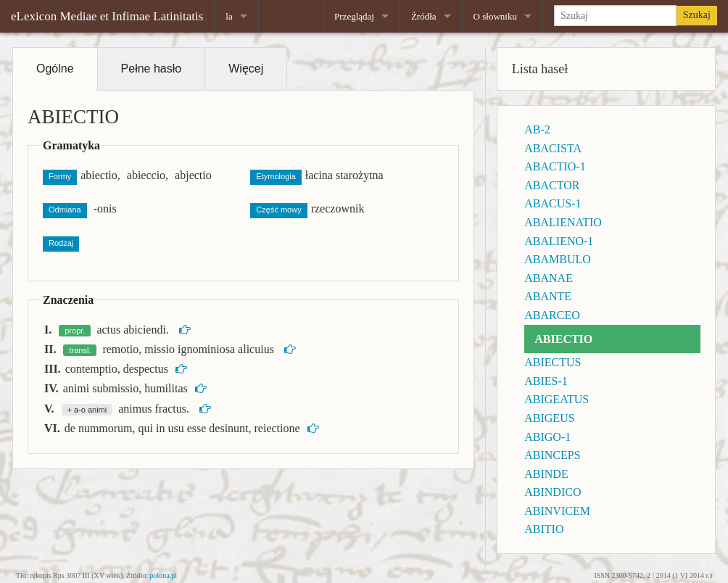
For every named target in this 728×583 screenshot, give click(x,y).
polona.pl (164, 575)
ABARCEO (552, 315)
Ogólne (55, 69)
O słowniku (495, 16)
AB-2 (537, 129)
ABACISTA (553, 148)
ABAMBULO (558, 259)
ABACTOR (552, 185)
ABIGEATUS (557, 399)
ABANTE (548, 296)
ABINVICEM (557, 511)
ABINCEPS (552, 455)
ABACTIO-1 (555, 166)
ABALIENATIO (563, 222)
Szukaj (697, 15)
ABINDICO (553, 492)
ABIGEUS (549, 418)
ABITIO (544, 529)
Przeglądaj (354, 16)
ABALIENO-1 (559, 241)
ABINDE (546, 474)
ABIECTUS (553, 362)
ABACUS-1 (553, 203)
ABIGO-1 (547, 437)
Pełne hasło (152, 69)
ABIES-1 (546, 381)
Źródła (424, 16)
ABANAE (549, 278)
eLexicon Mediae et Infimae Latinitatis (107, 16)
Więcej (246, 69)
